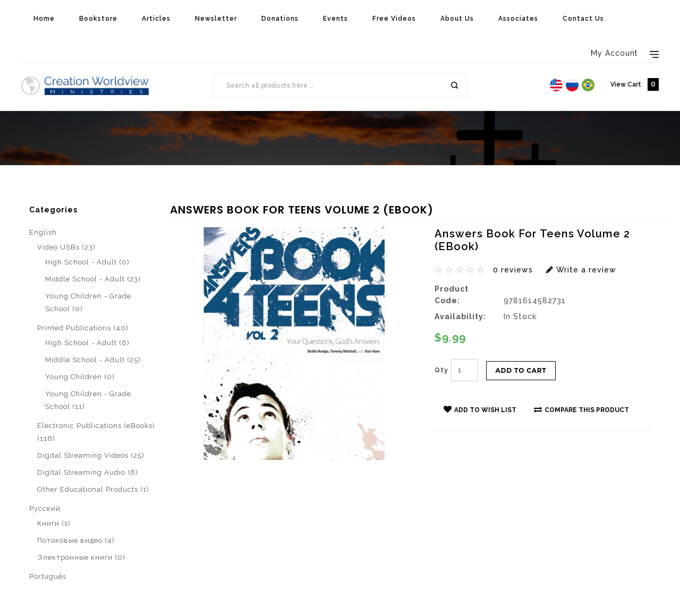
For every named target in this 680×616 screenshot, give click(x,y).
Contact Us (583, 19)
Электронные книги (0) (81, 557)
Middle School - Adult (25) (93, 360)
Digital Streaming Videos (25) (91, 455)
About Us (457, 19)
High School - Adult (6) (87, 343)
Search (454, 85)
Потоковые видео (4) (76, 540)
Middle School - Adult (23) (93, 279)
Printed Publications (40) (83, 328)
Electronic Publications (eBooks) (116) (96, 432)
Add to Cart (521, 370)
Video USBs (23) (66, 247)
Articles (156, 19)
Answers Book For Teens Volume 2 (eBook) (264, 200)
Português (48, 576)
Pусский (45, 508)
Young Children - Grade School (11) (88, 400)
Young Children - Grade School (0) (88, 302)
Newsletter (216, 19)
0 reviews (513, 270)
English (43, 232)
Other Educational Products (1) (93, 489)
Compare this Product (581, 409)
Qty (441, 370)
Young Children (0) (80, 377)
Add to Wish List (480, 409)
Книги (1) (54, 523)
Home (44, 19)
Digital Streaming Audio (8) (88, 472)
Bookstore (98, 19)
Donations (280, 19)
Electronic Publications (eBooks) (112, 200)
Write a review (581, 270)
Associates (518, 19)
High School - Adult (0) (87, 262)
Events (335, 19)
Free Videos (394, 19)
